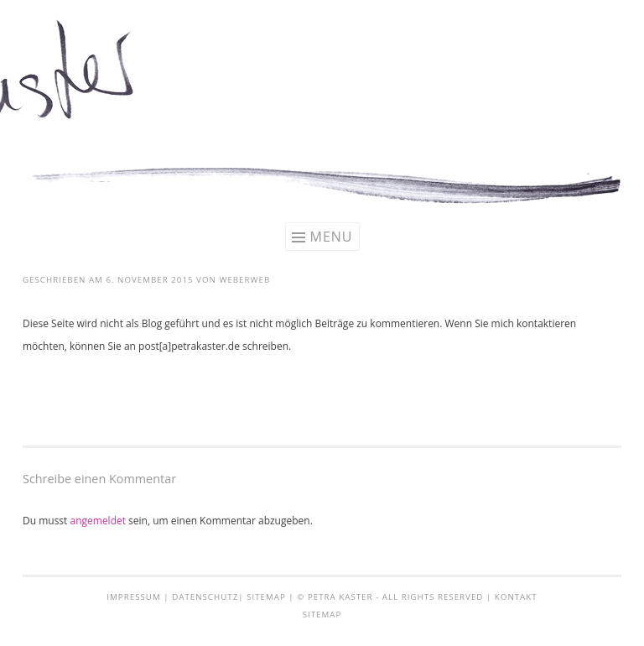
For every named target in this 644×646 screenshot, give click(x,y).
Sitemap (266, 597)
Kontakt (516, 597)
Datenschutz (205, 597)
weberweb (244, 280)
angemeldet (98, 521)
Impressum (133, 597)
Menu (332, 237)
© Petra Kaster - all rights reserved (390, 597)
